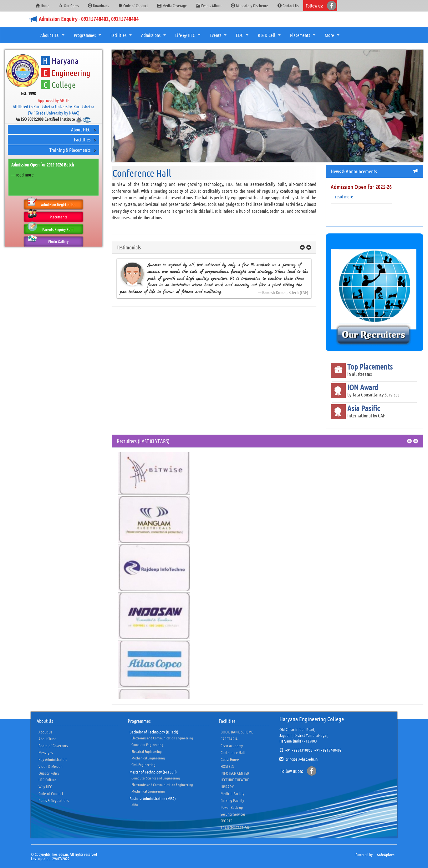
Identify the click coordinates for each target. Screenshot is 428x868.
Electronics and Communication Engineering (162, 738)
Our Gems (69, 5)
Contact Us (288, 5)
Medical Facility (232, 793)
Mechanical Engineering (148, 758)
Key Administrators (53, 759)
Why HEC (45, 786)
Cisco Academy (232, 745)
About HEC (53, 37)
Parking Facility (232, 800)
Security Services (233, 814)
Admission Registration (51, 203)
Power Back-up (232, 807)
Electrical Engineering (147, 751)
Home (43, 5)
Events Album (209, 5)
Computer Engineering (147, 744)
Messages (46, 752)
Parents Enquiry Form (51, 228)
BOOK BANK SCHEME (237, 732)
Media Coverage (172, 5)
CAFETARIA (229, 739)
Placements (303, 37)
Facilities (122, 37)
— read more (23, 175)
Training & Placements (70, 150)
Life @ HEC (189, 37)
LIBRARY (227, 786)
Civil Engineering (143, 764)
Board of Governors (53, 745)
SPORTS (226, 821)
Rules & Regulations (53, 800)
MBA (135, 804)
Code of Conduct (133, 5)
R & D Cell (270, 37)
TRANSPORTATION (235, 827)
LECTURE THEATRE (235, 780)
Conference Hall (233, 752)
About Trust (47, 739)
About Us (45, 732)
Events (219, 37)
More (333, 37)
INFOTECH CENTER (235, 773)
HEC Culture (47, 780)
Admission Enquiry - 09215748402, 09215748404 (89, 19)
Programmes (88, 37)
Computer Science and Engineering (156, 778)
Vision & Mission (50, 766)
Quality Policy (49, 773)
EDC (243, 37)
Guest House (230, 759)
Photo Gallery (48, 240)
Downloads (98, 5)
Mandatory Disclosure (250, 5)
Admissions (154, 37)
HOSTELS (227, 766)
